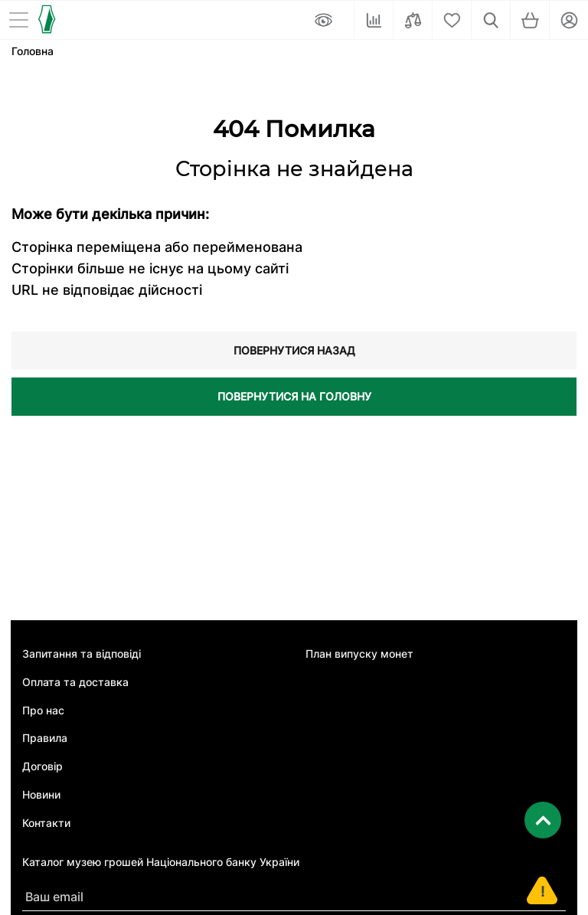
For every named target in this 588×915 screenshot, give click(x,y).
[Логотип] (46, 19)
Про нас (43, 711)
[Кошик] (530, 20)
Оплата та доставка (75, 682)
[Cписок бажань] (452, 20)
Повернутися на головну (294, 396)
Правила (45, 738)
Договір (42, 766)
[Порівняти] (413, 20)
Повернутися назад (294, 350)
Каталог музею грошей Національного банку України (161, 862)
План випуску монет (359, 654)
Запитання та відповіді (82, 654)
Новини (41, 795)
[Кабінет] (569, 20)
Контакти (46, 823)
